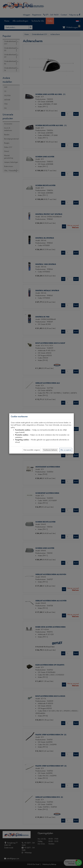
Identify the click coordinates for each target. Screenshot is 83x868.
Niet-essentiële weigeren (32, 450)
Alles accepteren (66, 450)
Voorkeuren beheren (50, 450)
